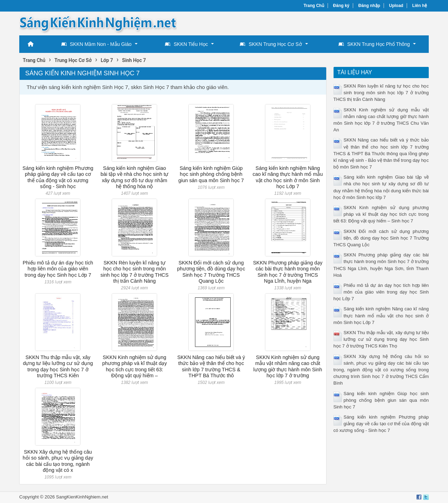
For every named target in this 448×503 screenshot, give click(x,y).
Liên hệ (420, 6)
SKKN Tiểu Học (186, 44)
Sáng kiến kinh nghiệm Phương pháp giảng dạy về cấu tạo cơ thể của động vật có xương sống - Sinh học (58, 177)
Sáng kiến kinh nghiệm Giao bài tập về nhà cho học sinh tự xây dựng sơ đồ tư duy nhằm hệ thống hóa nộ (134, 177)
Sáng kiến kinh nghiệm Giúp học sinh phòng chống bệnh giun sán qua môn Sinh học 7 (211, 174)
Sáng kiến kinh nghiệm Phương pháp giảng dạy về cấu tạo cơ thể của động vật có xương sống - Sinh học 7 (381, 424)
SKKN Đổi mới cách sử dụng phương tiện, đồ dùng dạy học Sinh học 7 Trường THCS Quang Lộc (211, 272)
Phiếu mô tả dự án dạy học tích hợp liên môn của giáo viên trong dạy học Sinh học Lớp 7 (58, 269)
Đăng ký (341, 6)
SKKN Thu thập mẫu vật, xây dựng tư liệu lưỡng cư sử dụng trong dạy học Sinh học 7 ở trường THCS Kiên (58, 366)
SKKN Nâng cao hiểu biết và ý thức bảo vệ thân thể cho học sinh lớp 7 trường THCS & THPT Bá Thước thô (211, 366)
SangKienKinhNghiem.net (82, 497)
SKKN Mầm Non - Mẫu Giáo (96, 44)
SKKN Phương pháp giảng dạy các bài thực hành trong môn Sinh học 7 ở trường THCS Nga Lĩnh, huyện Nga (288, 272)
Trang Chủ (314, 6)
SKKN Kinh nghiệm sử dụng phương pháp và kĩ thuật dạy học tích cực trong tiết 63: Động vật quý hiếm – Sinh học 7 (381, 214)
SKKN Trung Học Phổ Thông (374, 44)
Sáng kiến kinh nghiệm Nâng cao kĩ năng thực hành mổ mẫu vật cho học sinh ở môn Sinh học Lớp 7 (288, 177)
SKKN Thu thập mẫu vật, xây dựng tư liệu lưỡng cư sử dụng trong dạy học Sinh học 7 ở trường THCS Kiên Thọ (381, 339)
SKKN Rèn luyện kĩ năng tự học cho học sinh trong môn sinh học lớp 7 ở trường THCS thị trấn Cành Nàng (135, 272)
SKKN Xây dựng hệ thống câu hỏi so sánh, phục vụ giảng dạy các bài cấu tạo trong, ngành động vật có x (58, 461)
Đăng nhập (369, 6)
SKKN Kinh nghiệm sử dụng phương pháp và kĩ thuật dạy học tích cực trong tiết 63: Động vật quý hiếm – (135, 366)
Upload (396, 6)
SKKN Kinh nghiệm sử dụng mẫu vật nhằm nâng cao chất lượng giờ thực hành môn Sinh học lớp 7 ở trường (288, 366)
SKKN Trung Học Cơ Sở (271, 44)
